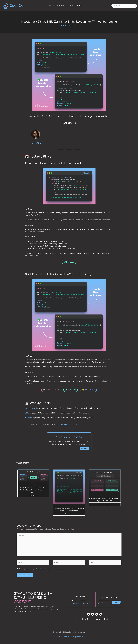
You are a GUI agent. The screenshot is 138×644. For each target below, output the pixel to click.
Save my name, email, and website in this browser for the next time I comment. (45, 570)
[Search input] (123, 6)
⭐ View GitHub (88, 390)
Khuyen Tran (36, 143)
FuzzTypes (29, 418)
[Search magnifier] (135, 6)
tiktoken (28, 413)
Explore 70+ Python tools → (66, 425)
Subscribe (85, 448)
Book (79, 6)
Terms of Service (69, 640)
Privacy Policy (58, 640)
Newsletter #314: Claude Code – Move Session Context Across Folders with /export (33, 491)
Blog (72, 6)
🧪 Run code (69, 262)
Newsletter (62, 6)
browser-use (30, 408)
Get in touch (80, 598)
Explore (51, 6)
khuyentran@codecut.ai (80, 605)
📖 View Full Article (51, 390)
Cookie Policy (81, 640)
